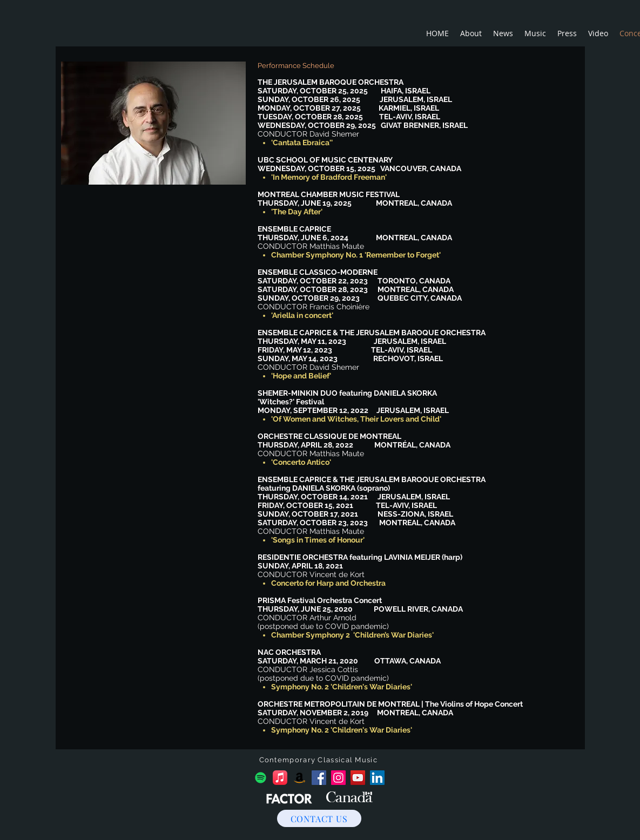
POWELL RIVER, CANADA (418, 609)
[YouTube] (358, 778)
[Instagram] (338, 778)
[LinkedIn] (377, 778)
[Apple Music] (280, 778)
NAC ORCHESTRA (289, 652)
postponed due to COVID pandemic (323, 678)
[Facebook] (319, 778)
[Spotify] (261, 778)
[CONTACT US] (319, 818)
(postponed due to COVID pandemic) (323, 626)
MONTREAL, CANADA (415, 713)
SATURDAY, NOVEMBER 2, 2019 (313, 713)
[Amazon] (299, 778)
